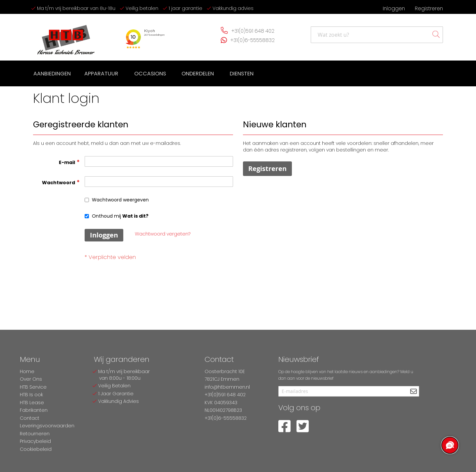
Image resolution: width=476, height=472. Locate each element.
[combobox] (377, 35)
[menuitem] (52, 73)
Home (27, 371)
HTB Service (33, 387)
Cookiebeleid (36, 449)
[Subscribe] (413, 392)
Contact (30, 418)
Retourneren (35, 434)
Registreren (429, 8)
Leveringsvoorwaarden (47, 426)
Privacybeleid (35, 441)
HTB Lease (32, 403)
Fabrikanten (34, 410)
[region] (450, 446)
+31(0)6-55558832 (253, 40)
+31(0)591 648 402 (253, 31)
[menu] (142, 73)
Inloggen (394, 8)
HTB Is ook (31, 395)
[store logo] (66, 37)
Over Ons (31, 379)
